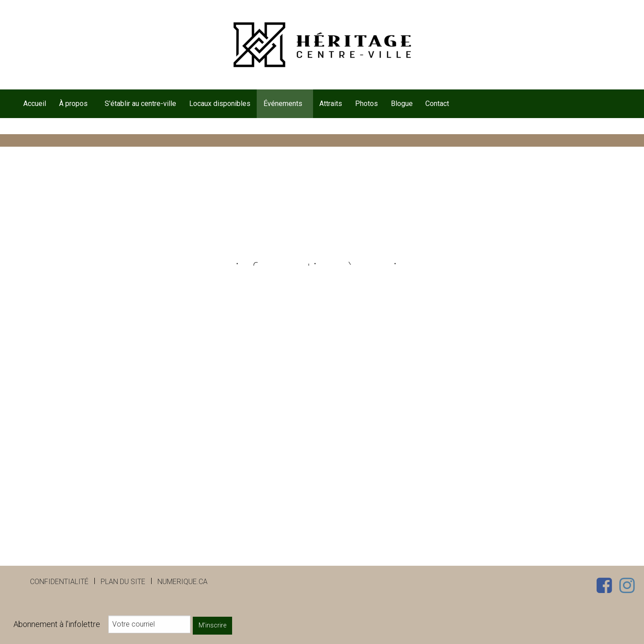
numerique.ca (182, 582)
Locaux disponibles (220, 104)
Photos (366, 104)
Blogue (402, 104)
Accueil (35, 104)
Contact (437, 104)
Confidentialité (59, 582)
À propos (73, 104)
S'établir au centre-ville (140, 104)
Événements (283, 104)
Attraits (331, 104)
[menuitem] (34, 104)
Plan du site (123, 582)
